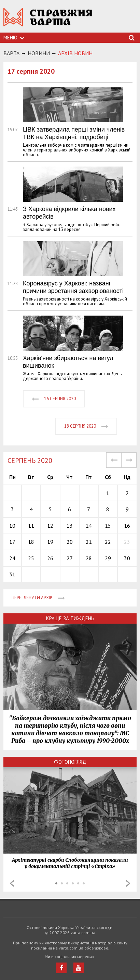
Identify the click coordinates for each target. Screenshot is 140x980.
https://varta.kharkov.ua (48, 21)
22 (108, 542)
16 (127, 526)
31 (12, 574)
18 (31, 542)
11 (31, 526)
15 (108, 526)
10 (12, 526)
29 (108, 558)
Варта (11, 53)
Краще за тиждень (70, 618)
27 (70, 558)
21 (89, 542)
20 (70, 542)
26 (50, 558)
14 (89, 526)
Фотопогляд (70, 762)
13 (70, 526)
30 (127, 558)
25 (31, 558)
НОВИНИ (39, 53)
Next (128, 883)
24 (12, 558)
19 (50, 542)
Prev (12, 883)
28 (89, 558)
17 (12, 542)
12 (50, 526)
